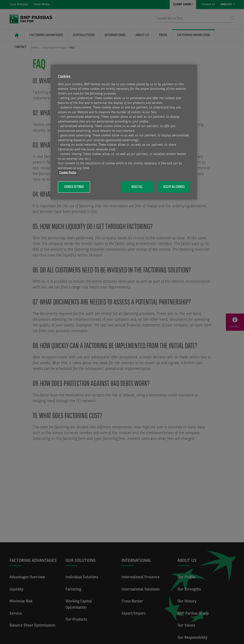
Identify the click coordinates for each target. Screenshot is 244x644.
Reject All (137, 187)
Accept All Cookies (174, 187)
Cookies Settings (74, 187)
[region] (124, 132)
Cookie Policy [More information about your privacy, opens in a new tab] (68, 173)
